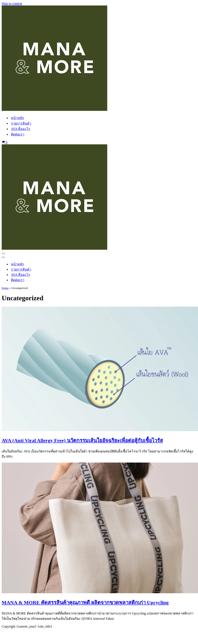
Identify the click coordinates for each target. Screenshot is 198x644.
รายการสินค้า (21, 123)
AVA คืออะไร (21, 129)
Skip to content (12, 3)
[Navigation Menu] (3, 254)
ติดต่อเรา (18, 134)
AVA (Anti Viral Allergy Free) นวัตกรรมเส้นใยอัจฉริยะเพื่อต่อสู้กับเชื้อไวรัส (82, 440)
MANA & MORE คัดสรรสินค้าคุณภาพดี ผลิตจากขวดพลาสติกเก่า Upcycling (85, 602)
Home (5, 288)
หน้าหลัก (18, 118)
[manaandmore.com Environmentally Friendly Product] (54, 110)
